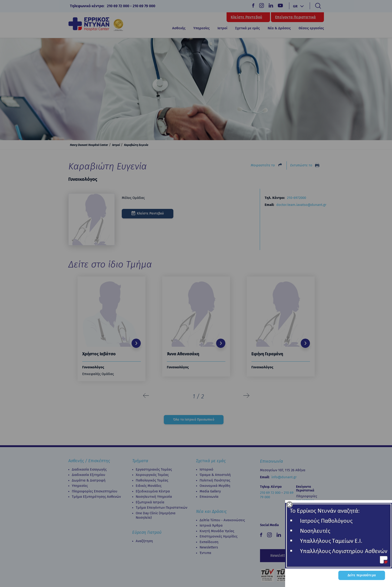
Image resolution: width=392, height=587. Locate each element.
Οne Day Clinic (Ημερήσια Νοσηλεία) (156, 515)
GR (295, 6)
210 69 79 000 (144, 6)
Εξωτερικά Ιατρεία (150, 502)
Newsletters (209, 547)
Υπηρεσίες (80, 486)
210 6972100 (305, 501)
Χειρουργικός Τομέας (152, 475)
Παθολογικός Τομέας (152, 480)
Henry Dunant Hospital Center (89, 145)
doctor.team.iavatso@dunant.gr (301, 205)
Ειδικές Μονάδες (149, 486)
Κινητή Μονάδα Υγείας (217, 531)
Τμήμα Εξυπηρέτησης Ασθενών (96, 497)
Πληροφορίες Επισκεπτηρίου (95, 491)
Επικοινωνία (209, 497)
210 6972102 (305, 510)
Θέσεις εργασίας (311, 28)
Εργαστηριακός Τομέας (154, 469)
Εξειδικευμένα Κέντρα (153, 491)
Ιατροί (222, 28)
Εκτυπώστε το (301, 165)
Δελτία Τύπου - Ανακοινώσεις (222, 520)
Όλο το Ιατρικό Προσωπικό (194, 420)
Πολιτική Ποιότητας (215, 480)
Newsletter (279, 556)
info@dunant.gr (284, 477)
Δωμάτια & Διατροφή (89, 480)
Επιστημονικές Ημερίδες (219, 536)
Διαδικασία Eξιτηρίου (89, 475)
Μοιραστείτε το (263, 165)
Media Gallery (210, 491)
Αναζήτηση (144, 541)
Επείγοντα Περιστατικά (295, 17)
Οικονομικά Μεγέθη (215, 486)
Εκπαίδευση (209, 542)
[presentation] (146, 396)
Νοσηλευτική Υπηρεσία (154, 497)
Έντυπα (205, 553)
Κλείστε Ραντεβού (246, 17)
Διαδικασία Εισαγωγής (89, 469)
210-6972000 (296, 198)
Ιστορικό (206, 469)
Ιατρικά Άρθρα (211, 525)
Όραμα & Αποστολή (215, 475)
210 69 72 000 (118, 6)
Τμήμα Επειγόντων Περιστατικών (161, 508)
